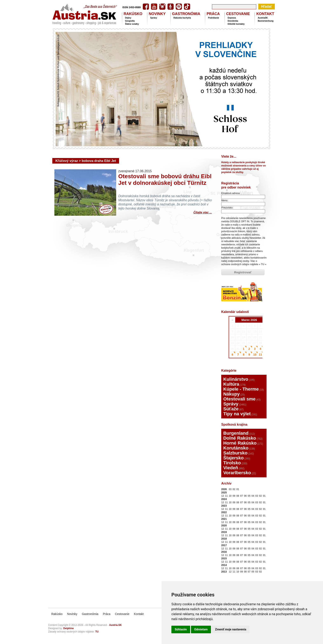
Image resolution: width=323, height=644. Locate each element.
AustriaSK (263, 18)
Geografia (130, 21)
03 (230, 489)
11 (226, 496)
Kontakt (139, 614)
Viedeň (231, 468)
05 (249, 496)
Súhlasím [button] (181, 629)
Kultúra (231, 384)
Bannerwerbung (266, 21)
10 (230, 496)
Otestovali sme (239, 399)
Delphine (68, 628)
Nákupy (231, 394)
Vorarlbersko (237, 473)
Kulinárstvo (236, 379)
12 (223, 496)
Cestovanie (122, 614)
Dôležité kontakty (236, 24)
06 (245, 496)
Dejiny (128, 18)
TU (263, 264)
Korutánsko (236, 448)
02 (234, 489)
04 (253, 496)
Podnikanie (214, 18)
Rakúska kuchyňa (182, 18)
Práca (107, 614)
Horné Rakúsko (240, 443)
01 (238, 489)
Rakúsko (57, 614)
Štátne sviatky (132, 24)
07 (242, 496)
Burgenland (236, 433)
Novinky (72, 614)
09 (234, 496)
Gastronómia (90, 614)
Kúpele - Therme (241, 389)
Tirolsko (232, 463)
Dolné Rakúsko (240, 438)
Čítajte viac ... (203, 212)
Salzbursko (235, 453)
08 (238, 496)
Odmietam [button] (201, 629)
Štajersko (233, 458)
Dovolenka (233, 21)
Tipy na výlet (237, 414)
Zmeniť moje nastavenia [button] (231, 629)
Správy (154, 18)
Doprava (232, 18)
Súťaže (231, 409)
